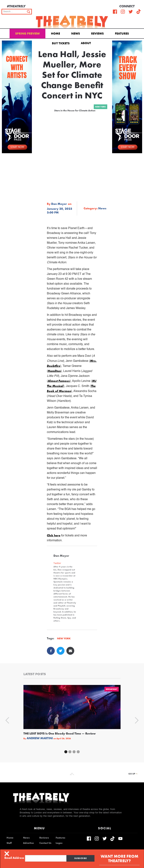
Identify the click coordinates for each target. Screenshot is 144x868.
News (76, 34)
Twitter (57, 563)
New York (100, 107)
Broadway (112, 689)
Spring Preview (27, 34)
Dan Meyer (59, 204)
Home (55, 34)
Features (122, 34)
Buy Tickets (61, 43)
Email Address (15, 858)
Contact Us (45, 843)
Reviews (97, 34)
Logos (59, 843)
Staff (9, 843)
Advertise (28, 843)
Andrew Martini (40, 738)
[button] (87, 43)
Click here (54, 535)
